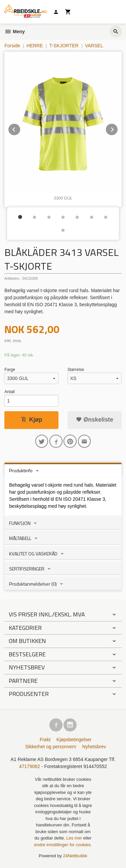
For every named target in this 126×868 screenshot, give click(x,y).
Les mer (75, 838)
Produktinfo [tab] (21, 470)
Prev (20, 128)
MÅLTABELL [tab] (20, 538)
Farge (10, 370)
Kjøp (32, 420)
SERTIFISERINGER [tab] (27, 569)
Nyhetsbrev (94, 747)
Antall (10, 392)
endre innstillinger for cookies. (63, 845)
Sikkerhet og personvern (51, 747)
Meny (15, 32)
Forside (12, 46)
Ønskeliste (95, 420)
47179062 (30, 766)
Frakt (45, 740)
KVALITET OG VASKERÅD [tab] (33, 554)
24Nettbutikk (75, 856)
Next (118, 128)
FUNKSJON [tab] (20, 523)
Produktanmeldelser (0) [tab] (33, 584)
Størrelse (76, 370)
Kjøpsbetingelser (74, 740)
